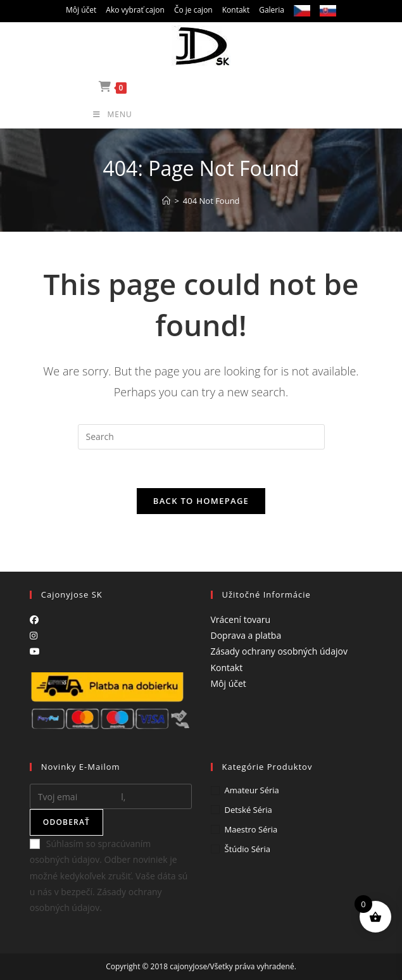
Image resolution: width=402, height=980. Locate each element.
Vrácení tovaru (241, 619)
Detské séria (248, 810)
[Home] (166, 201)
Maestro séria (251, 829)
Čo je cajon (193, 10)
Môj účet (81, 10)
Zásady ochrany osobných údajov (279, 651)
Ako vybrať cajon (135, 10)
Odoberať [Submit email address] (66, 822)
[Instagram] (34, 635)
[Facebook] (34, 619)
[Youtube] (35, 651)
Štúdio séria (248, 849)
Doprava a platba (246, 635)
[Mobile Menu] (201, 115)
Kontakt (236, 10)
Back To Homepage (201, 501)
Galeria (272, 10)
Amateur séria (252, 790)
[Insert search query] (201, 437)
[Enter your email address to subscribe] (111, 796)
